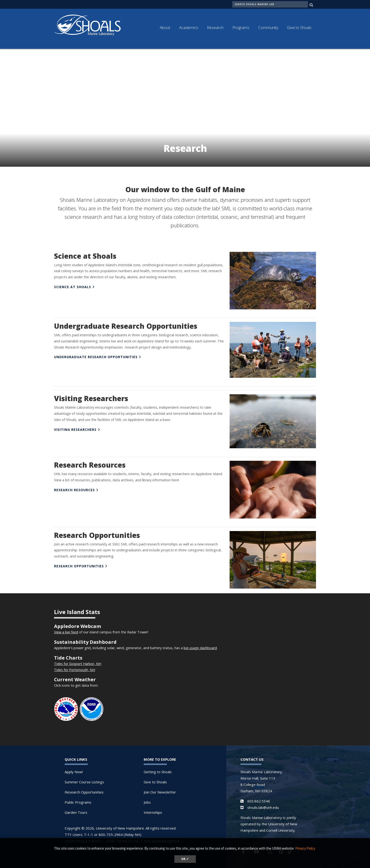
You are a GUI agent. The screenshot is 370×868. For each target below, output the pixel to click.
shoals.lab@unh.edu (263, 805)
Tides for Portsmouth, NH (75, 667)
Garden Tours (76, 810)
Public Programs (78, 800)
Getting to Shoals (158, 769)
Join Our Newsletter (160, 790)
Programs (241, 27)
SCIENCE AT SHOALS (73, 284)
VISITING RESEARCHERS (75, 427)
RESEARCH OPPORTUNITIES (79, 564)
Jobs (147, 800)
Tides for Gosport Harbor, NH (78, 661)
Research (215, 27)
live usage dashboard (200, 646)
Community (268, 27)
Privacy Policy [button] (305, 848)
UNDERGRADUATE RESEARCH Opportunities (96, 355)
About (165, 27)
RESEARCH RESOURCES (74, 488)
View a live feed (66, 630)
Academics (189, 27)
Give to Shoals (299, 27)
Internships (153, 810)
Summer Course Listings (84, 780)
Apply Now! (74, 769)
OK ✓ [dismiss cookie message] (185, 859)
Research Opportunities (84, 790)
